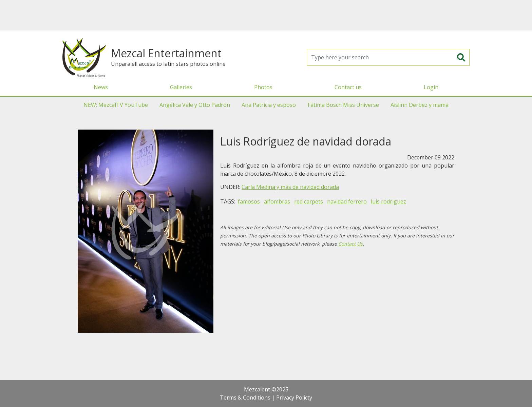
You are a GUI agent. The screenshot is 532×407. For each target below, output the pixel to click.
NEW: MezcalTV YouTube (116, 105)
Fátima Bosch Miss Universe (343, 105)
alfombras (277, 201)
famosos (249, 201)
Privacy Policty (294, 398)
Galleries (181, 87)
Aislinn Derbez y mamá (420, 105)
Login (431, 87)
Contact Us (350, 244)
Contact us (348, 87)
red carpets (309, 201)
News (101, 87)
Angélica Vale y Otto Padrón (195, 105)
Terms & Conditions (245, 398)
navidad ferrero (347, 201)
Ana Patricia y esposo (269, 105)
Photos (263, 87)
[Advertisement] (266, 15)
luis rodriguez (388, 201)
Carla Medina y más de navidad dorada (290, 187)
